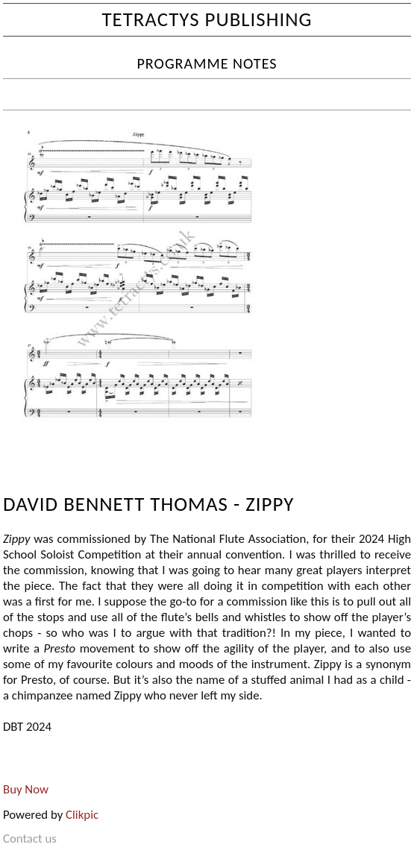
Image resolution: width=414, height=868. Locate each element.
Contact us (30, 839)
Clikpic (82, 815)
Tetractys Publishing (207, 19)
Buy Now (26, 789)
